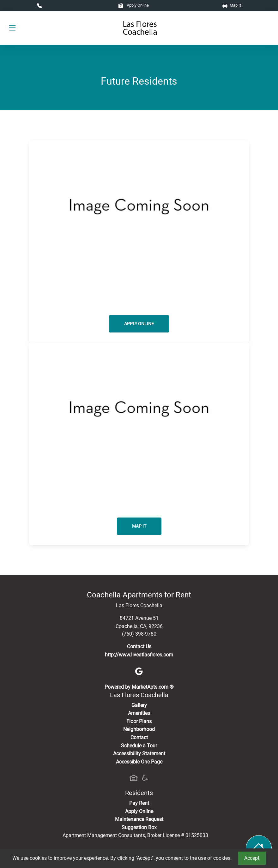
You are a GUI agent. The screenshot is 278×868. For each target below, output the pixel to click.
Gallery (139, 705)
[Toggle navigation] (12, 28)
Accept (252, 858)
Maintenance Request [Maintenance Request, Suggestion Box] (139, 819)
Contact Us (139, 647)
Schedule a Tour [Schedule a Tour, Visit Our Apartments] (139, 746)
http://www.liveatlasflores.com (139, 655)
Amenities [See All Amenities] (139, 713)
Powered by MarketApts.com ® (139, 687)
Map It (232, 5)
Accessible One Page (139, 762)
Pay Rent (139, 803)
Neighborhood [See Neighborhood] (139, 729)
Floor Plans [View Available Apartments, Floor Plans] (139, 721)
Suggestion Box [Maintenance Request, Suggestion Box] (139, 827)
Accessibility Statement (139, 754)
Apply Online (133, 5)
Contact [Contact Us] (139, 737)
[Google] (139, 671)
